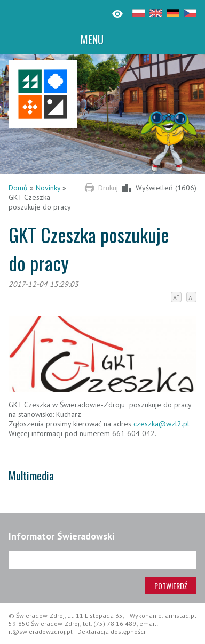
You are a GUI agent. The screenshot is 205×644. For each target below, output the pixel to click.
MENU (92, 39)
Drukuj (108, 188)
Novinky (48, 188)
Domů (18, 188)
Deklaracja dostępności (111, 631)
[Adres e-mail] (102, 560)
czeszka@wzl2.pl (161, 424)
